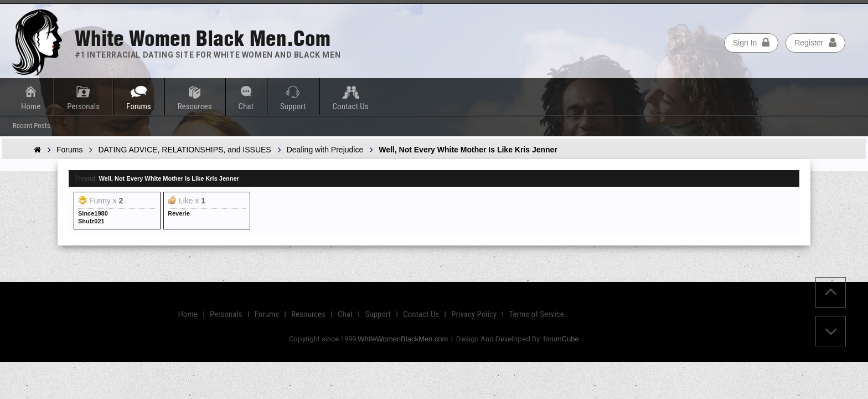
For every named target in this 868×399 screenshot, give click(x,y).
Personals (83, 106)
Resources (195, 106)
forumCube (561, 339)
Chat (246, 106)
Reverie (179, 213)
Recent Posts (32, 126)
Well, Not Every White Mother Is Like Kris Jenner (169, 178)
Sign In (751, 43)
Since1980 (93, 213)
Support (293, 106)
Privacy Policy (474, 314)
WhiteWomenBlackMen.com (403, 339)
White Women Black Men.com (203, 39)
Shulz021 (91, 221)
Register (815, 43)
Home (31, 106)
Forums (139, 106)
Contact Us (351, 106)
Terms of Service (536, 314)
